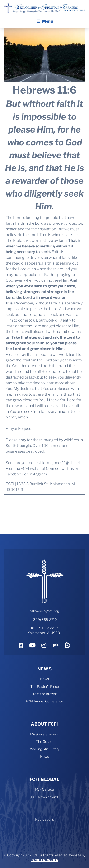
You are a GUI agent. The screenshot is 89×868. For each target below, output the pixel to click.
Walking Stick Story (45, 749)
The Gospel (45, 742)
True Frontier (45, 860)
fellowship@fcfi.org (44, 611)
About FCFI (44, 724)
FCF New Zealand (44, 797)
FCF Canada (44, 789)
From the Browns (44, 694)
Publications (44, 819)
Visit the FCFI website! (25, 468)
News (45, 669)
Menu (44, 21)
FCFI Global (44, 779)
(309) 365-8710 (45, 619)
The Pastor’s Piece (45, 686)
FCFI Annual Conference (44, 701)
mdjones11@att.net (63, 463)
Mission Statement (44, 734)
